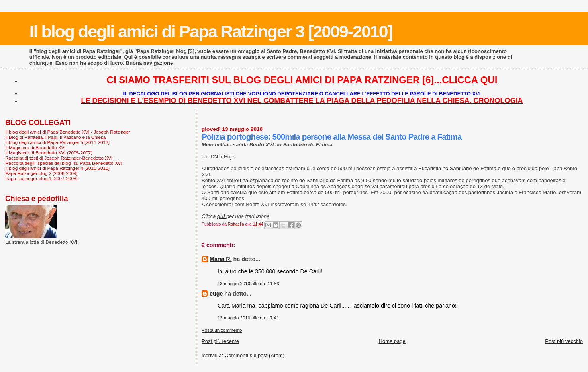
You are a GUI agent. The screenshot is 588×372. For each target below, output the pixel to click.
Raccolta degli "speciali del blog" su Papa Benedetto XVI (64, 163)
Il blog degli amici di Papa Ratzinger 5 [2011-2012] (57, 142)
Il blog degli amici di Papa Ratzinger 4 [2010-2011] (57, 168)
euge (216, 294)
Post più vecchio (564, 341)
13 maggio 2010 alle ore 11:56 (248, 284)
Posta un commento (222, 330)
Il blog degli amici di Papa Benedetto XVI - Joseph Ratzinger (68, 132)
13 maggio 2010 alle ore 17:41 (248, 318)
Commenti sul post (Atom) (255, 355)
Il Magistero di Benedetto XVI (35, 147)
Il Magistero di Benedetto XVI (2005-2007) (49, 153)
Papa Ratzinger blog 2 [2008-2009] (41, 173)
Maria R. (221, 259)
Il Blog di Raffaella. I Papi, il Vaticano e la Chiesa (55, 137)
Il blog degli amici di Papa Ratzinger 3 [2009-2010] (211, 31)
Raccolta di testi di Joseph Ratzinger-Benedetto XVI (59, 158)
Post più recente (220, 341)
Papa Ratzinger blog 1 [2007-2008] (41, 178)
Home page (392, 341)
